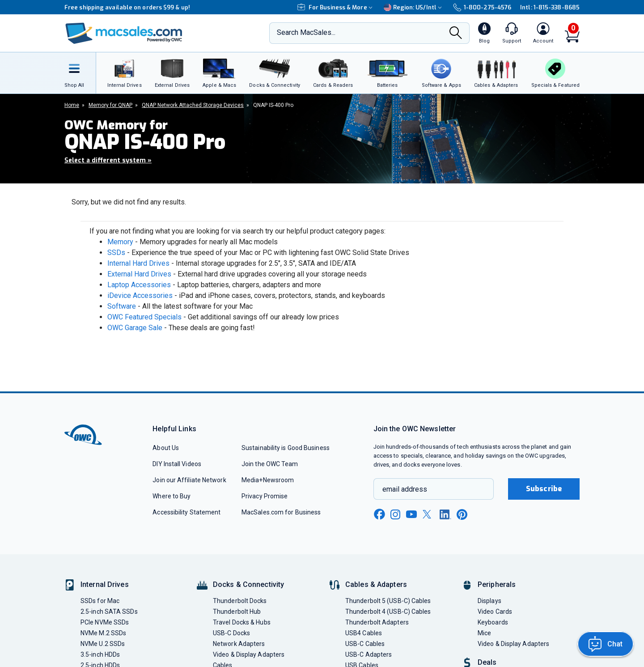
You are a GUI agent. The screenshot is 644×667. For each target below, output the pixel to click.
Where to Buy (172, 496)
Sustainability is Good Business (286, 448)
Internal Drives (105, 584)
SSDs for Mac (100, 601)
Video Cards (495, 612)
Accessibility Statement (186, 512)
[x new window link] (428, 514)
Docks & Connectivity (248, 584)
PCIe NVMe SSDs (105, 622)
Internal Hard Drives (138, 263)
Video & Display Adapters (249, 654)
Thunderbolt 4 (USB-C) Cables (388, 612)
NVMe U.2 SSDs (103, 644)
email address (405, 489)
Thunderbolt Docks (240, 601)
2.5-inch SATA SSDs (109, 612)
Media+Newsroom (268, 480)
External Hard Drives (139, 274)
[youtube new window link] (411, 514)
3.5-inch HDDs (100, 654)
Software (122, 306)
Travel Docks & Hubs (242, 622)
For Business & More (336, 7)
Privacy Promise (265, 496)
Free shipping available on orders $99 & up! (127, 7)
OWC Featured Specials (144, 317)
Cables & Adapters (376, 584)
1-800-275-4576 (482, 7)
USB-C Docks (231, 633)
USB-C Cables (365, 644)
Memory (120, 242)
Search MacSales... (306, 32)
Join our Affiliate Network (189, 480)
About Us (166, 448)
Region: (414, 7)
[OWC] (124, 33)
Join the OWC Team (270, 464)
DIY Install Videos (177, 464)
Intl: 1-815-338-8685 (550, 7)
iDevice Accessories (140, 295)
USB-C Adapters (369, 654)
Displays (489, 601)
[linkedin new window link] (445, 514)
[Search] (456, 34)
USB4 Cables (364, 633)
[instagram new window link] (395, 514)
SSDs (116, 253)
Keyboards (493, 622)
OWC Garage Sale (135, 328)
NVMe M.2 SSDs (103, 633)
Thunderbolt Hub (237, 612)
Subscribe (544, 489)
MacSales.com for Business (281, 512)
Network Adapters (239, 644)
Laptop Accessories (139, 285)
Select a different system (108, 160)
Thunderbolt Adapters (377, 622)
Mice (484, 633)
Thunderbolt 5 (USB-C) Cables (388, 601)
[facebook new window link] (379, 514)
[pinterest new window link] (462, 514)
